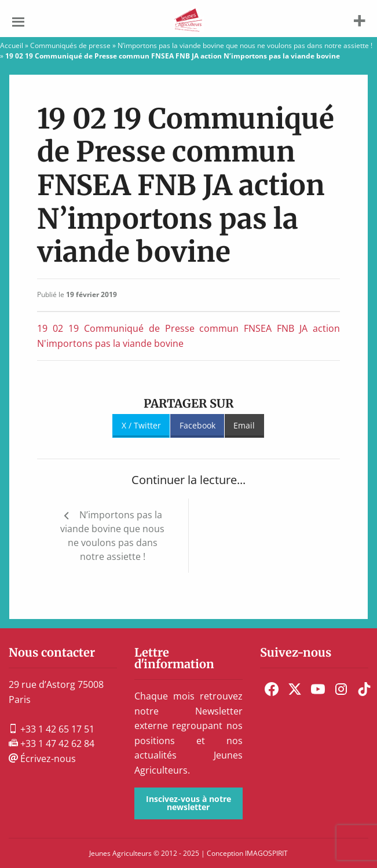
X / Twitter (141, 425)
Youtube (318, 689)
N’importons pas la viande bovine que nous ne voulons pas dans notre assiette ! (245, 45)
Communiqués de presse (70, 45)
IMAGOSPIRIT (266, 853)
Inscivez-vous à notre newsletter (188, 803)
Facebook (197, 425)
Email (244, 425)
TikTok (364, 689)
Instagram (341, 689)
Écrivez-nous (42, 759)
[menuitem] (272, 689)
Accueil (12, 45)
